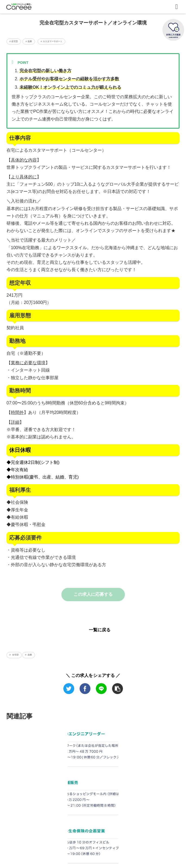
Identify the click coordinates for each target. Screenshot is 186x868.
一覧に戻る (100, 630)
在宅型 (15, 655)
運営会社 (34, 842)
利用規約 (152, 842)
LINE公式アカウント (93, 850)
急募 (30, 655)
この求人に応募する (93, 594)
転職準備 (93, 842)
